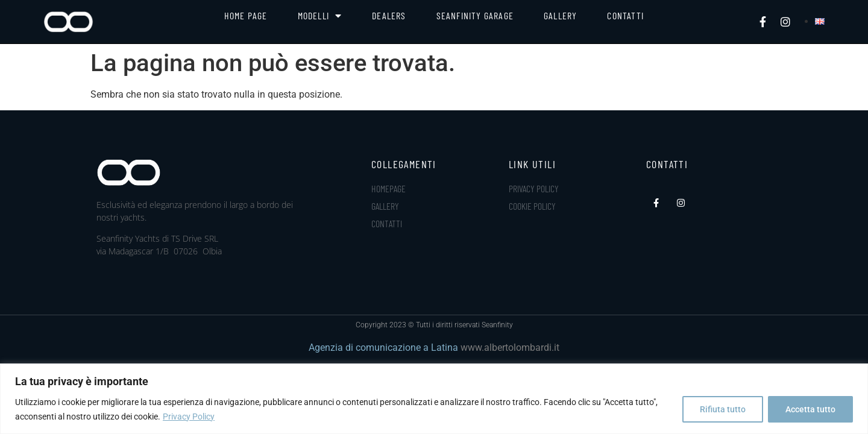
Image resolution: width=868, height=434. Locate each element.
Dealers (389, 15)
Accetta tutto (810, 409)
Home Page (246, 15)
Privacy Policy (189, 417)
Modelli (320, 16)
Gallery (560, 15)
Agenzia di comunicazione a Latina (383, 348)
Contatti (625, 15)
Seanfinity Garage (475, 15)
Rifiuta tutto (723, 409)
